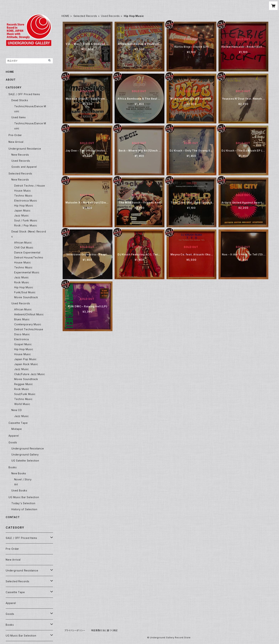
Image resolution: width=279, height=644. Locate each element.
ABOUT (11, 80)
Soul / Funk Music (26, 220)
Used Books (19, 490)
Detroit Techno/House (29, 329)
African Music (23, 243)
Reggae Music (24, 384)
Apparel (14, 436)
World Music (22, 404)
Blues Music (22, 319)
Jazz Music (22, 215)
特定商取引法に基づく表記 (104, 630)
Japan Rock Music (26, 364)
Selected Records (85, 16)
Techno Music (23, 196)
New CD (17, 410)
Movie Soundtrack (26, 297)
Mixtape (17, 429)
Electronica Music (26, 201)
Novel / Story (23, 479)
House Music (23, 191)
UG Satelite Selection (25, 461)
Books (13, 467)
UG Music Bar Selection (24, 497)
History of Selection (24, 509)
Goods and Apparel (24, 167)
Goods (13, 442)
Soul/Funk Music (25, 394)
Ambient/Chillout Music (29, 314)
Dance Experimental (27, 252)
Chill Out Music (24, 247)
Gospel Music (23, 344)
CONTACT (13, 517)
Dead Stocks (20, 100)
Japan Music (22, 210)
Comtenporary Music (28, 324)
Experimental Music (27, 272)
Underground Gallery (25, 454)
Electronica (22, 339)
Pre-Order (15, 135)
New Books (19, 473)
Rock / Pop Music (26, 225)
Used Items (19, 117)
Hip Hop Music (24, 206)
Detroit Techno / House (30, 186)
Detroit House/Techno (29, 257)
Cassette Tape (18, 423)
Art (16, 484)
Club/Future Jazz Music (30, 374)
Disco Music (22, 334)
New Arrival (16, 142)
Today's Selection (23, 503)
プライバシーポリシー (75, 630)
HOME (65, 16)
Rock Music (22, 282)
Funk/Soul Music (25, 292)
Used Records (110, 16)
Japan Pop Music (25, 359)
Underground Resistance (25, 149)
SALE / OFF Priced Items (24, 94)
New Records (20, 155)
